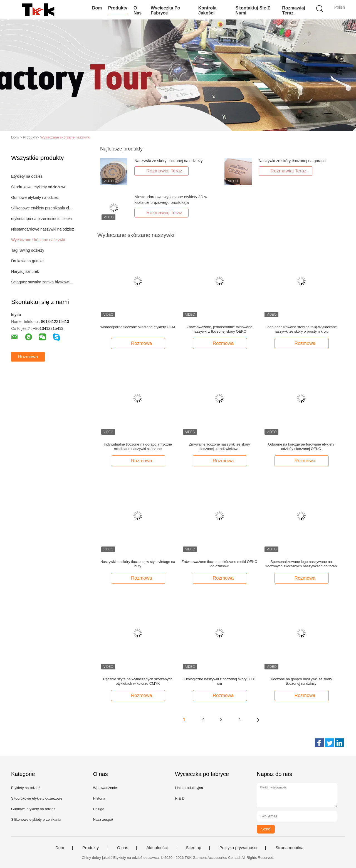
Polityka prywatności (238, 848)
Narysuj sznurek (25, 271)
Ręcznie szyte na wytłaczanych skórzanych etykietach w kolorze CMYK (138, 681)
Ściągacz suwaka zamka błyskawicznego (43, 282)
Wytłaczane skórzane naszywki (65, 137)
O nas (138, 10)
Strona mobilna (289, 848)
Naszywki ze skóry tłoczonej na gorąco (292, 161)
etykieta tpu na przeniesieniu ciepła (41, 219)
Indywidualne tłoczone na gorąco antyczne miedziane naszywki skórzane (138, 447)
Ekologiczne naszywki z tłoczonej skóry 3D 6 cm (219, 681)
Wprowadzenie (105, 788)
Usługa (98, 809)
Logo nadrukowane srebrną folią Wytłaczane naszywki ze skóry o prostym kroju (301, 329)
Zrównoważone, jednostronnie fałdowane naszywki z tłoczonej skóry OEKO (219, 329)
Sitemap (193, 848)
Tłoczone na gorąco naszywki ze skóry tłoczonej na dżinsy (301, 681)
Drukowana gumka (27, 261)
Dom (97, 8)
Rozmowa (28, 357)
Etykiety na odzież (27, 176)
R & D (180, 798)
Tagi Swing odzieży (28, 250)
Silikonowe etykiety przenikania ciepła (43, 208)
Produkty (118, 8)
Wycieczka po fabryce (165, 10)
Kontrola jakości (207, 10)
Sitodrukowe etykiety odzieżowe (39, 187)
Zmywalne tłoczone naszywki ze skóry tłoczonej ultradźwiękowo (219, 447)
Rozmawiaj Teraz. (294, 10)
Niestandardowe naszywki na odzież (43, 229)
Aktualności (157, 848)
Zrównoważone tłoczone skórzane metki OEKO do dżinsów (219, 564)
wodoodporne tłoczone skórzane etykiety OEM (138, 327)
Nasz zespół (103, 819)
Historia (99, 798)
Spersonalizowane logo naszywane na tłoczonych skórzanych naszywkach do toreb (301, 564)
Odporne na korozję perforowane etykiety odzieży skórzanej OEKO (301, 447)
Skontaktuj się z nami (253, 10)
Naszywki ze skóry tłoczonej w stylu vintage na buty (138, 564)
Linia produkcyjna (189, 788)
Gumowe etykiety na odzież (35, 197)
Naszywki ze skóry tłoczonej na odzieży (168, 161)
